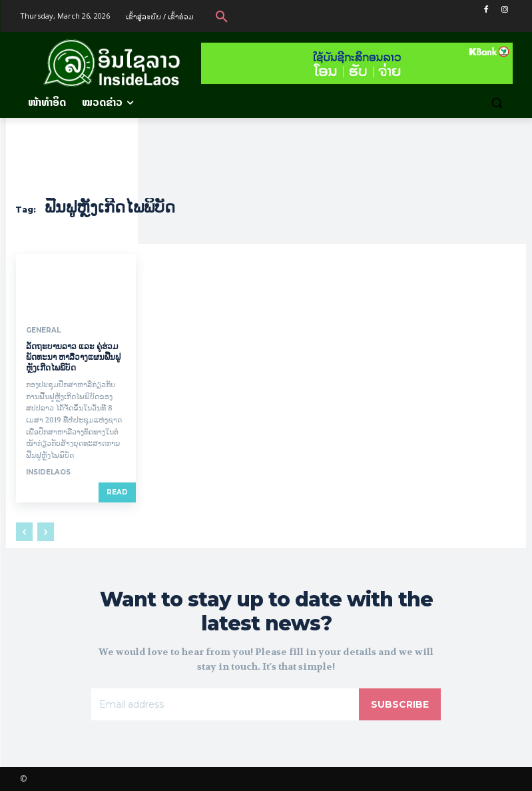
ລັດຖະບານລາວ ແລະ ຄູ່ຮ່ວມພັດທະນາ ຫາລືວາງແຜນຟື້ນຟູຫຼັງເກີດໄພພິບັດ (73, 357)
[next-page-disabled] (46, 532)
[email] (225, 704)
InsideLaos (48, 472)
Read (117, 492)
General (43, 331)
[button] (222, 16)
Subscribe (400, 704)
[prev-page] (24, 532)
